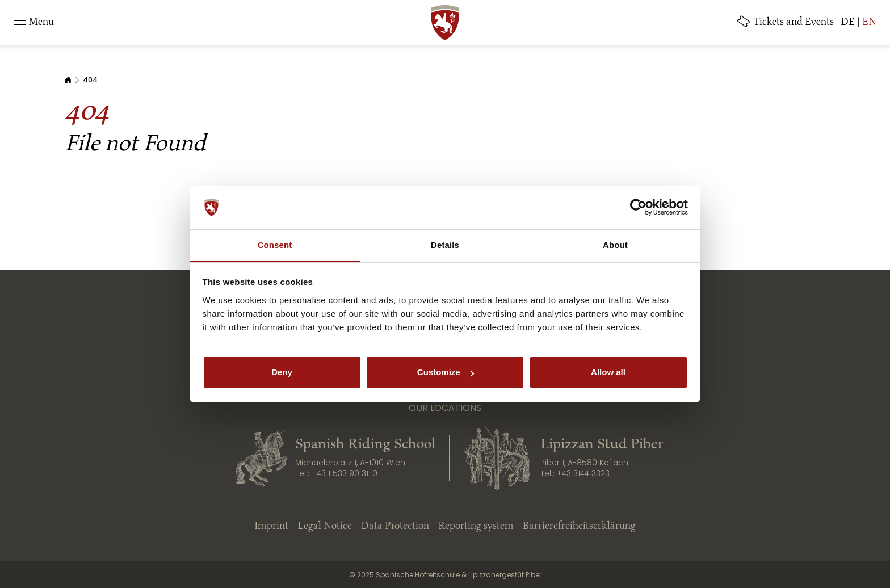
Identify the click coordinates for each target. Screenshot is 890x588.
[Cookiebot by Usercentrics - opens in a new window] (638, 208)
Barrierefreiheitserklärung (579, 527)
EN (869, 23)
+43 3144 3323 (583, 474)
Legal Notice (325, 527)
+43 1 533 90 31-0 (345, 474)
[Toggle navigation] (34, 23)
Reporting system (476, 527)
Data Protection (395, 527)
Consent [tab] (275, 245)
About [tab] (615, 245)
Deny (282, 372)
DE (848, 23)
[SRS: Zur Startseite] (445, 23)
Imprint (271, 527)
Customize (446, 372)
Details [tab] (445, 245)
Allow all (608, 372)
